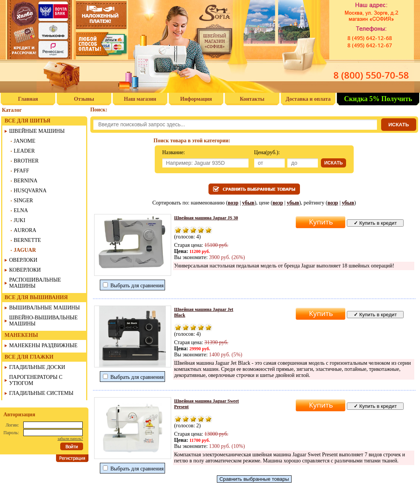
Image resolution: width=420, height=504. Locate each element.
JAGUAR (25, 250)
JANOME (25, 141)
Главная (28, 99)
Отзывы (84, 99)
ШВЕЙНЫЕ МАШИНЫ (37, 131)
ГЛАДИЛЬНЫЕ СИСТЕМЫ (41, 393)
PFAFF (21, 171)
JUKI (19, 220)
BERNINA (26, 181)
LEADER (24, 151)
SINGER (23, 200)
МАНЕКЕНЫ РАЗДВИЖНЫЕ (43, 345)
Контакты (252, 99)
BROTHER (26, 161)
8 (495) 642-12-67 (370, 45)
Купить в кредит (375, 223)
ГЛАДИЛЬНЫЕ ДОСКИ (37, 367)
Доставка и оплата (308, 99)
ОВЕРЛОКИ (23, 260)
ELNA (21, 210)
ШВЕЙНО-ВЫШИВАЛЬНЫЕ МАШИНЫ (43, 321)
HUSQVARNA (30, 191)
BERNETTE (27, 240)
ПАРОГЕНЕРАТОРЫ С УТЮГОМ (36, 380)
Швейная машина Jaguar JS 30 (206, 218)
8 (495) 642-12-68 (370, 38)
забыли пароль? (70, 439)
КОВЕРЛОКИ (25, 270)
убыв (248, 203)
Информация (196, 99)
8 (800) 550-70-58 (371, 75)
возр (233, 203)
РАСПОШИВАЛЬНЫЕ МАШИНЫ (35, 283)
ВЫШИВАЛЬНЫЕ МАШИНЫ (44, 308)
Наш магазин (140, 99)
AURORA (25, 230)
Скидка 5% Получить (378, 99)
